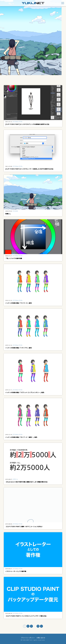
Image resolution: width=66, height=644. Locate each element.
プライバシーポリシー (28, 638)
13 (38, 626)
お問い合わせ (41, 638)
